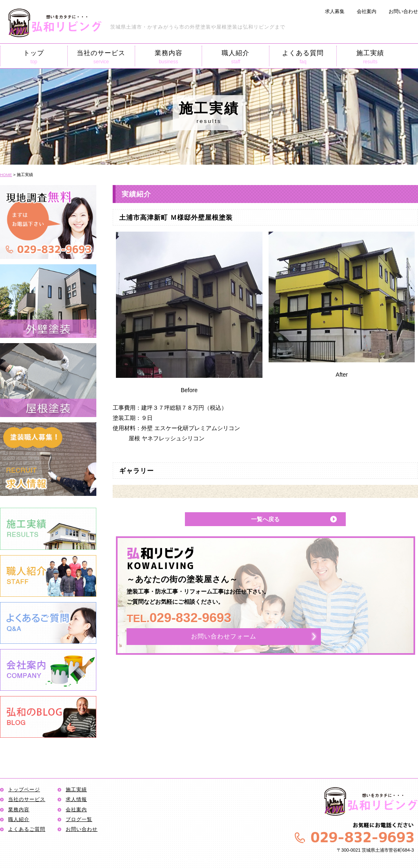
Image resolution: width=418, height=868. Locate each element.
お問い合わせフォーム (224, 636)
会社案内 (367, 11)
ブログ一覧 (79, 819)
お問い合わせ (403, 11)
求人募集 (335, 11)
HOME (6, 175)
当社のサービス (101, 57)
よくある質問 (303, 57)
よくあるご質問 (27, 829)
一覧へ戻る (265, 519)
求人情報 (76, 799)
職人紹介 (236, 57)
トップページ (24, 790)
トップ (34, 57)
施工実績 (370, 57)
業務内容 (169, 57)
